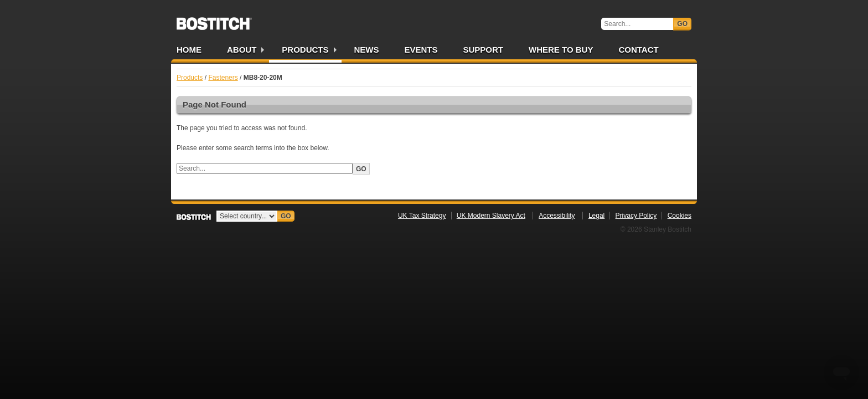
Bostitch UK (214, 20)
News (367, 50)
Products (305, 50)
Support (484, 50)
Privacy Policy (636, 216)
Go (682, 24)
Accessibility (557, 216)
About (242, 50)
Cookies (680, 216)
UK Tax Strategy (422, 216)
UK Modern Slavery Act (491, 216)
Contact (638, 50)
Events (421, 50)
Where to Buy (561, 50)
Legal (596, 216)
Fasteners (223, 78)
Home (189, 50)
